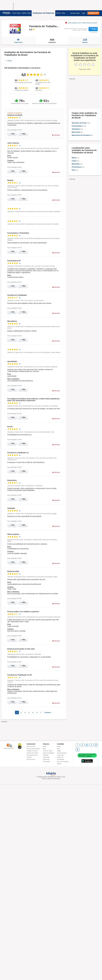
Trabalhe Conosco (32, 751)
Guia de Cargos (62, 753)
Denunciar (56, 135)
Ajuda (45, 746)
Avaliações (52, 41)
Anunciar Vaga (75, 13)
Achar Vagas (16, 13)
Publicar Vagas (26, 13)
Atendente (76, 129)
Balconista (76, 132)
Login (83, 13)
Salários (58, 13)
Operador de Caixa (79, 123)
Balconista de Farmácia (81, 135)
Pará (73, 170)
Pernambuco (77, 167)
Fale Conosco (31, 759)
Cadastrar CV (93, 13)
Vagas (59, 751)
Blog (63, 13)
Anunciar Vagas (48, 751)
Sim (12, 134)
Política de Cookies (32, 753)
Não (23, 134)
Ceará (74, 161)
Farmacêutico (77, 126)
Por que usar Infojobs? (33, 749)
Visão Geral (18, 41)
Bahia (74, 158)
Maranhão (76, 164)
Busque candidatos (49, 753)
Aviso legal (46, 757)
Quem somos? (31, 746)
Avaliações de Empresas (43, 13)
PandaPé (46, 755)
